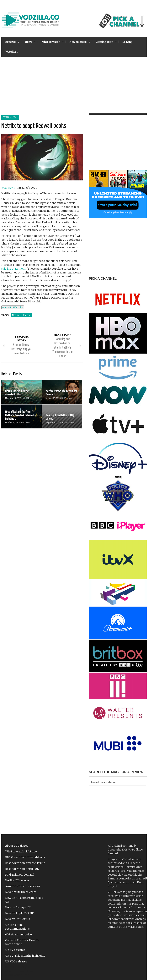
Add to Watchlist (13, 307)
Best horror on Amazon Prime (25, 863)
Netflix (16, 315)
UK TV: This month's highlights (25, 956)
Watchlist (11, 52)
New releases (78, 43)
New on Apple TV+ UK (20, 913)
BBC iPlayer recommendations (25, 857)
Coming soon (104, 43)
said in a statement (13, 269)
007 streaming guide (18, 935)
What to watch (50, 43)
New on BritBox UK (18, 919)
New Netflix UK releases (21, 892)
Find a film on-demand (20, 875)
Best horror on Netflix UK (22, 869)
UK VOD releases (16, 962)
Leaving (127, 42)
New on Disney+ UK (18, 908)
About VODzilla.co (17, 846)
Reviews (10, 43)
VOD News (10, 117)
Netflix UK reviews (17, 881)
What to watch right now (21, 852)
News (28, 43)
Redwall (27, 315)
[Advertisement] (74, 86)
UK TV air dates (15, 950)
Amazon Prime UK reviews (23, 886)
